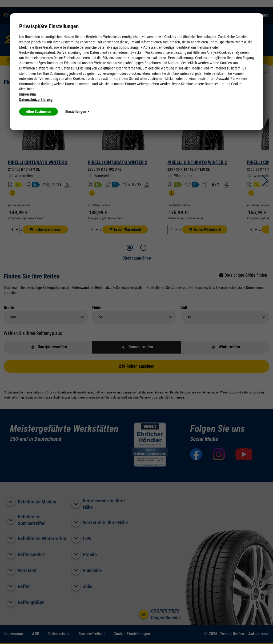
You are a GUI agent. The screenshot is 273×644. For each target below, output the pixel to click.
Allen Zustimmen (39, 112)
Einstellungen (77, 112)
